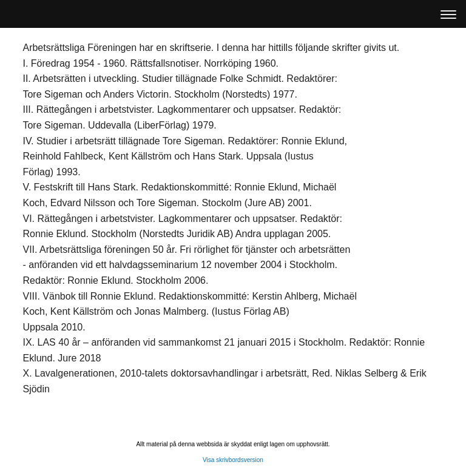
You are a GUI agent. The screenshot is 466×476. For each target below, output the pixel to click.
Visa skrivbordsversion (233, 460)
